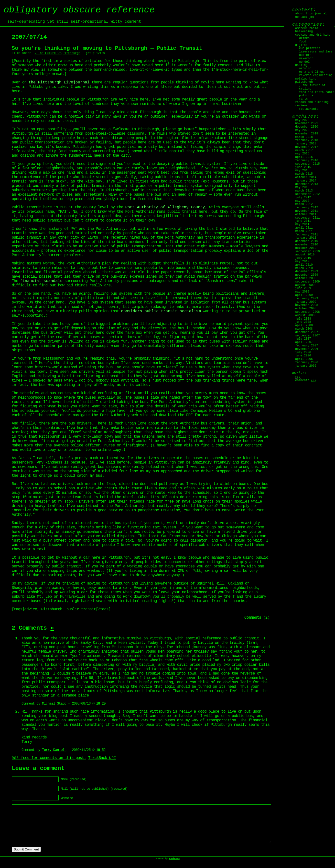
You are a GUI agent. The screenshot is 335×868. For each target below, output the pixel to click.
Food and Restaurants (317, 92)
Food (303, 42)
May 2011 (302, 224)
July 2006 (303, 353)
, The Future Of (48, 53)
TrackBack (102, 758)
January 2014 (306, 181)
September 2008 (308, 312)
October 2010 (306, 248)
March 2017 (304, 151)
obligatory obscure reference (79, 10)
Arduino (305, 69)
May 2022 (302, 120)
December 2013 (307, 184)
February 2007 (307, 346)
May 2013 (302, 187)
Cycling (305, 89)
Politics (306, 96)
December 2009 (307, 272)
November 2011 (307, 211)
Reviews (301, 106)
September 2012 (308, 194)
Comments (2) (257, 618)
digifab (301, 45)
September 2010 (308, 252)
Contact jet (305, 17)
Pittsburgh (72, 53)
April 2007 (304, 342)
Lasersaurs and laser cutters (317, 53)
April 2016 (304, 157)
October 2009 (306, 278)
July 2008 (303, 319)
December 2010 (307, 241)
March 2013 (304, 191)
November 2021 (307, 123)
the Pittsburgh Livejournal (59, 82)
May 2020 (302, 130)
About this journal (311, 14)
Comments (306, 380)
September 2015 (308, 164)
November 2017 (307, 147)
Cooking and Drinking (313, 35)
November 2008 (307, 305)
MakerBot (306, 59)
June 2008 (303, 322)
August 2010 (305, 255)
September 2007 (308, 336)
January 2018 (306, 144)
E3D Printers (310, 48)
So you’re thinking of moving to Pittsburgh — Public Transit (107, 48)
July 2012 (303, 198)
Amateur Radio (307, 28)
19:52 (101, 750)
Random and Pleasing (312, 102)
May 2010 (302, 262)
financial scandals (41, 281)
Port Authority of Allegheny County (165, 207)
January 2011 (306, 238)
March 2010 (304, 268)
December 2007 (307, 332)
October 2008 (306, 309)
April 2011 (304, 228)
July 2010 (303, 258)
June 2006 (303, 356)
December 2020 (307, 127)
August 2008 (305, 315)
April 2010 (304, 265)
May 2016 (302, 154)
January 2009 (306, 302)
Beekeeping (304, 31)
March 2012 (304, 204)
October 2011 (306, 214)
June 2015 (303, 167)
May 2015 (302, 171)
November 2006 (307, 349)
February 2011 (307, 235)
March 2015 (304, 174)
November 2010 (307, 245)
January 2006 (306, 366)
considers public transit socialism (161, 311)
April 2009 (304, 295)
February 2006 (307, 363)
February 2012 (307, 208)
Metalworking (306, 79)
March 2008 (304, 329)
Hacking (301, 65)
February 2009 (307, 299)
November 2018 (307, 134)
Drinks (304, 38)
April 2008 (304, 325)
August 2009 (305, 285)
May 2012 (302, 201)
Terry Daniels (54, 750)
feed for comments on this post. (49, 758)
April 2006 (304, 359)
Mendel (304, 62)
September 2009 (308, 282)
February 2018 (307, 140)
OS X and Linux (311, 72)
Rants (303, 99)
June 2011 (303, 221)
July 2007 (303, 339)
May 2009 (302, 292)
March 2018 (304, 137)
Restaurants (309, 109)
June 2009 (303, 288)
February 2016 (307, 161)
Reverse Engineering (316, 75)
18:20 (101, 704)
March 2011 (304, 231)
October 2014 (306, 177)
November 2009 (307, 275)
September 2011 (308, 218)
